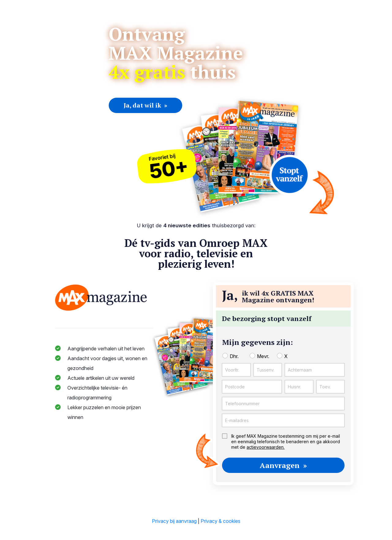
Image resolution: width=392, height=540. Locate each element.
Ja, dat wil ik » (145, 105)
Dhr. (234, 356)
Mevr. (263, 356)
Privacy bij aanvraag (174, 521)
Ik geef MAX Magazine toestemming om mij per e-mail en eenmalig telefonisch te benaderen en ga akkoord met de (286, 442)
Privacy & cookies (221, 521)
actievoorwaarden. (266, 447)
